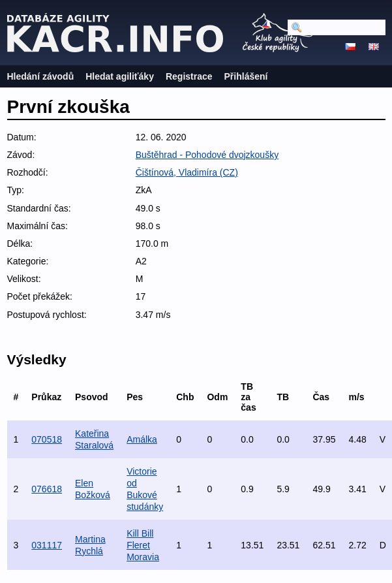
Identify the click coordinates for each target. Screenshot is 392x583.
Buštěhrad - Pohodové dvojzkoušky (207, 155)
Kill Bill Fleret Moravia (143, 545)
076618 (47, 489)
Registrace (189, 76)
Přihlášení (246, 76)
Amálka (142, 439)
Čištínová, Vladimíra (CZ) (187, 172)
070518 (47, 439)
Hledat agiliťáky (120, 76)
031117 (47, 545)
